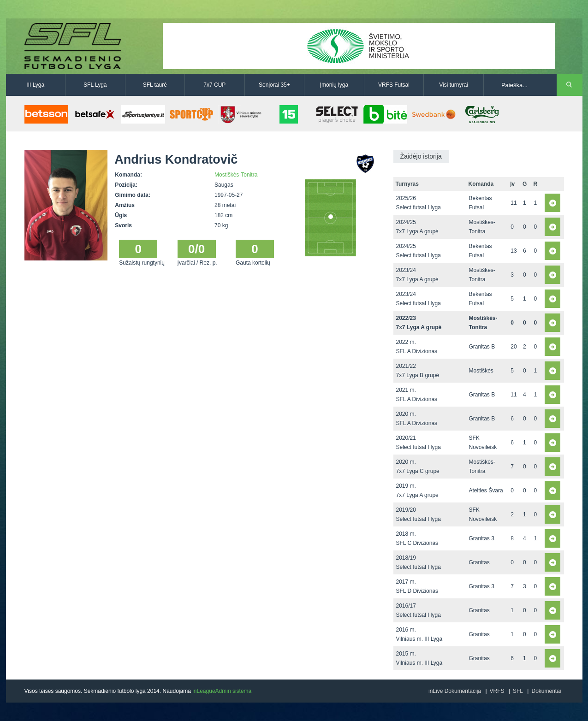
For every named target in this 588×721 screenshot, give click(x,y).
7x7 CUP (214, 85)
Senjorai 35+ (274, 85)
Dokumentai (546, 691)
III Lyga (35, 85)
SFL (518, 691)
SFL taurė (155, 85)
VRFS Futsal (394, 85)
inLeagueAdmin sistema (222, 691)
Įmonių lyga (334, 85)
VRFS (497, 691)
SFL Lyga (95, 85)
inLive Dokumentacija (455, 691)
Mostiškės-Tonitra (236, 175)
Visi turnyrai (453, 85)
